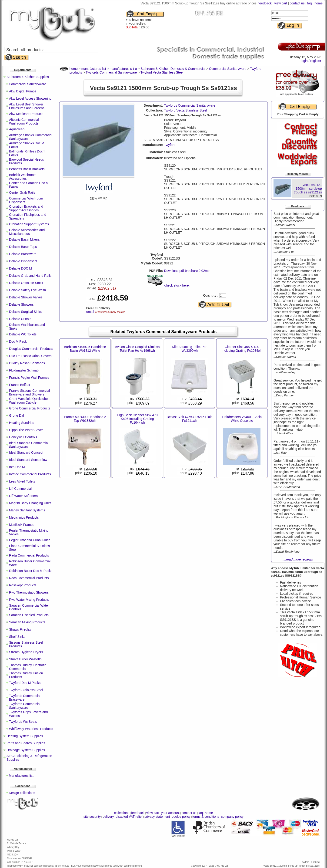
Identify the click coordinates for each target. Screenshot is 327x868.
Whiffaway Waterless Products (31, 729)
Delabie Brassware (23, 254)
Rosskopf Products (23, 585)
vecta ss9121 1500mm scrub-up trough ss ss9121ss (308, 189)
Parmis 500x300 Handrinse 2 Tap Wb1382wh (85, 419)
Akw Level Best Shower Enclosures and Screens (27, 106)
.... (298, 559)
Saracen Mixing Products (27, 622)
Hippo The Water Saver (26, 430)
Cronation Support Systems (29, 224)
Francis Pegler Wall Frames (29, 378)
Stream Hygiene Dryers (26, 652)
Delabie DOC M (20, 268)
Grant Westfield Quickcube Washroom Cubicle (28, 401)
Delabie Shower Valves (26, 297)
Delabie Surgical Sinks (25, 312)
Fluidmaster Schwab (24, 370)
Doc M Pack (18, 341)
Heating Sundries (22, 423)
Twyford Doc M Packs (25, 683)
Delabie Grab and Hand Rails (30, 276)
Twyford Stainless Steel (26, 690)
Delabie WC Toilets (23, 334)
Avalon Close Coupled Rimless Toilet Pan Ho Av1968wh (137, 349)
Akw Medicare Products (26, 114)
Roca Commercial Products (29, 578)
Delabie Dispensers (23, 261)
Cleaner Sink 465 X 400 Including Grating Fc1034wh (242, 349)
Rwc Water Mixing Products (29, 600)
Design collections (22, 793)
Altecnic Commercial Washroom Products (24, 122)
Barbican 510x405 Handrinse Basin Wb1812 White (85, 349)
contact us (297, 3)
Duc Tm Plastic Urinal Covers (30, 356)
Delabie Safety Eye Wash (27, 290)
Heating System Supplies (25, 736)
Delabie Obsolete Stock (26, 283)
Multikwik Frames (22, 525)
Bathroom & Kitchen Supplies (28, 77)
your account (170, 813)
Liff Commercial (20, 489)
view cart (281, 3)
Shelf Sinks (17, 637)
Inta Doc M (17, 467)
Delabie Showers (21, 304)
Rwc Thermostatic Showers (29, 592)
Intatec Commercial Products (30, 474)
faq (309, 3)
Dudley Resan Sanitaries (27, 363)
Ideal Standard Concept (26, 453)
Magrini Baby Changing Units (30, 503)
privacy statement (157, 817)
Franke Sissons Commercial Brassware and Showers (29, 392)
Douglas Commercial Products (31, 349)
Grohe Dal (17, 415)
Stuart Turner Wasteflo (25, 659)
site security (92, 817)
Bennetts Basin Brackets (27, 169)
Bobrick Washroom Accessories (23, 177)
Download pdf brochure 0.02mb (187, 271)
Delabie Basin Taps (23, 247)
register (316, 61)
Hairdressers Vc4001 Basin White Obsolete (242, 419)
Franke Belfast (20, 385)
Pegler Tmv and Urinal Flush (30, 540)
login (304, 61)
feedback (265, 3)
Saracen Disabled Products (29, 615)
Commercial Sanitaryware (27, 84)
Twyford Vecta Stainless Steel (185, 110)
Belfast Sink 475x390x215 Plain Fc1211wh (190, 419)
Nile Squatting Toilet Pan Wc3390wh (190, 349)
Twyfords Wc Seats (23, 722)
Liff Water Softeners (23, 496)
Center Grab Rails (22, 193)
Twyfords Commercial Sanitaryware (25, 706)
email (90, 312)
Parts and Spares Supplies (26, 743)
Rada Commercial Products (29, 555)
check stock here (176, 285)
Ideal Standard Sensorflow (28, 460)
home (319, 3)
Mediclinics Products (24, 517)
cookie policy (181, 817)
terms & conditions (206, 817)
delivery (108, 817)
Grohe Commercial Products (30, 408)
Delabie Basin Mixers (24, 240)
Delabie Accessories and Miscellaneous (27, 232)
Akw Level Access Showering (30, 98)
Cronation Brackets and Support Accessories (26, 208)
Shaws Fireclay (20, 629)
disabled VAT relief (129, 817)
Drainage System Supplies (26, 750)
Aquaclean (17, 129)
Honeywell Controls (23, 437)
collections (122, 813)
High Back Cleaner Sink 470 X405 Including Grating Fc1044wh (137, 419)
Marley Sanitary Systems (27, 510)
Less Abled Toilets (22, 481)
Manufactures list (21, 776)
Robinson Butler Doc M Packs (31, 571)
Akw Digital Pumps (23, 91)
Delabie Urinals (20, 319)
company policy (232, 817)
